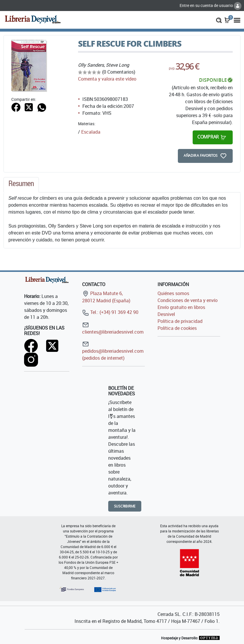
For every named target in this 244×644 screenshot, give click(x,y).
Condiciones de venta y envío (188, 300)
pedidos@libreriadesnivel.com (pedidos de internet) (113, 351)
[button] (219, 20)
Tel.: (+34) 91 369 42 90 (110, 312)
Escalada (91, 132)
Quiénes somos (173, 293)
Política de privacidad (180, 321)
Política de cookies (177, 328)
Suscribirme (125, 506)
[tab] (21, 185)
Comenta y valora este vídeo (107, 79)
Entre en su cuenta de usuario (210, 5)
